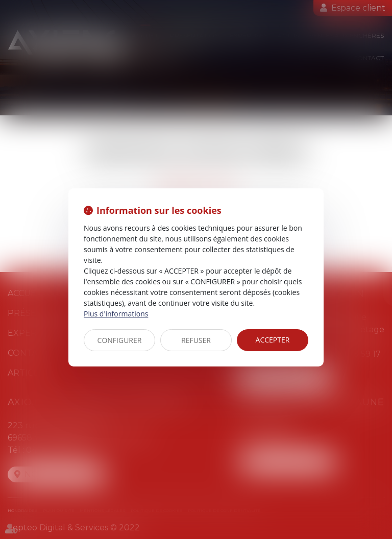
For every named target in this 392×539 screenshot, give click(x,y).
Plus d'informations (116, 314)
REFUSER (196, 340)
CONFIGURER (120, 340)
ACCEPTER (273, 340)
